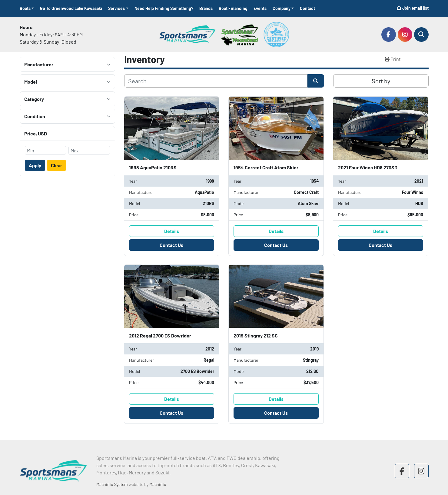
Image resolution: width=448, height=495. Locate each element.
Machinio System (112, 484)
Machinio (158, 484)
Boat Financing (233, 8)
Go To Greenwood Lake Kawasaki (71, 8)
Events (260, 8)
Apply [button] (35, 165)
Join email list (415, 8)
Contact (307, 8)
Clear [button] (56, 165)
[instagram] (405, 35)
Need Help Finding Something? (164, 8)
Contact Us (171, 245)
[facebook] (389, 35)
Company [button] (282, 8)
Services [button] (116, 8)
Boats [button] (25, 8)
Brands (206, 8)
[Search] (421, 35)
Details (172, 231)
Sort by (381, 81)
